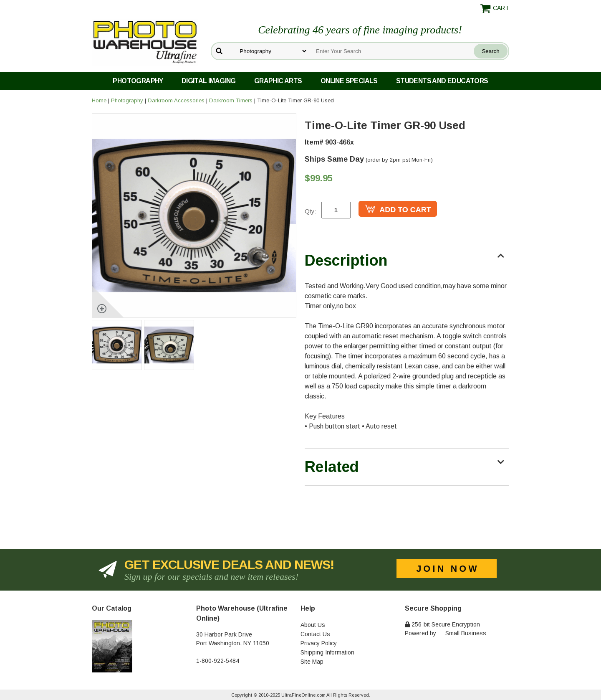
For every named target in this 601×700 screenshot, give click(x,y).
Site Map (312, 662)
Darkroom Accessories (176, 100)
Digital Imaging (209, 81)
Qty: (311, 211)
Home (99, 100)
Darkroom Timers (231, 100)
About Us (313, 625)
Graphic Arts (278, 81)
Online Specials (349, 81)
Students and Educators (442, 81)
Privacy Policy (319, 643)
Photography (138, 81)
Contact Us (315, 634)
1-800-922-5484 (218, 661)
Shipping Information (327, 652)
